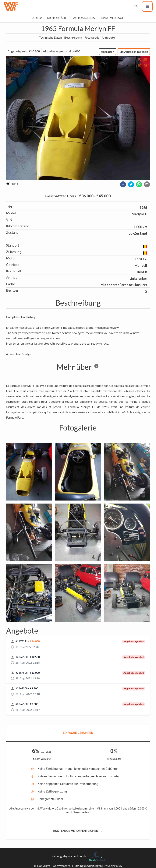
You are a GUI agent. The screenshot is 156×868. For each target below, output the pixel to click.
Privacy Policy (113, 866)
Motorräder (58, 18)
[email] (147, 184)
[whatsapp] (139, 184)
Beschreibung (73, 37)
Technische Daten (50, 37)
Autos (37, 18)
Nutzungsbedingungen (87, 866)
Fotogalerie (92, 37)
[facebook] (123, 184)
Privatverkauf (112, 18)
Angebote (108, 37)
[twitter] (131, 184)
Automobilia (84, 18)
